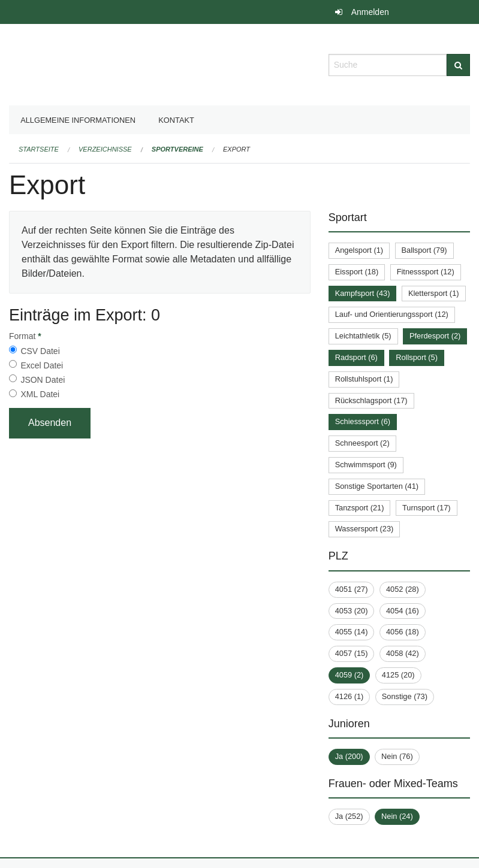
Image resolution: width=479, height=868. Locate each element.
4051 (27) (352, 589)
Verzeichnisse (105, 149)
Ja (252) (349, 816)
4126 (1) (350, 696)
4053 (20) (352, 611)
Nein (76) (397, 756)
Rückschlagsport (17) (371, 400)
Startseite (39, 149)
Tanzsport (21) (360, 508)
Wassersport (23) (364, 529)
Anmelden (370, 12)
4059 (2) (350, 675)
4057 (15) (352, 653)
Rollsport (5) (417, 357)
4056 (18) (403, 632)
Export (237, 149)
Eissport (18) (357, 272)
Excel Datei (42, 365)
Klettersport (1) (434, 293)
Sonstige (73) (405, 696)
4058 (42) (403, 653)
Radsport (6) (356, 357)
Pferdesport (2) (435, 336)
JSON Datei (43, 380)
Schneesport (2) (362, 443)
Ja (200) (349, 756)
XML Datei (40, 394)
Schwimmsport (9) (366, 465)
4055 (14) (352, 632)
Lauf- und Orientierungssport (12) (392, 314)
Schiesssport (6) (363, 421)
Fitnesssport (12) (426, 272)
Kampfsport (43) (363, 293)
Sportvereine (177, 149)
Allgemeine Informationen (78, 120)
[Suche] (458, 65)
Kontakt (176, 120)
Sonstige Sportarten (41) (377, 486)
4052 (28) (403, 589)
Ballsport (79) (424, 250)
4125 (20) (398, 675)
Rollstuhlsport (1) (364, 379)
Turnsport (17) (427, 508)
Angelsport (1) (359, 250)
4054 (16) (403, 611)
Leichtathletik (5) (363, 336)
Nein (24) (397, 816)
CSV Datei (40, 351)
